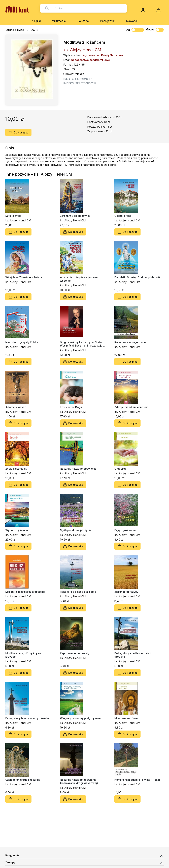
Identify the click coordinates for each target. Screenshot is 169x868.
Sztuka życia (13, 216)
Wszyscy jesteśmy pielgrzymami (81, 718)
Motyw (155, 30)
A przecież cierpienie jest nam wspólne (79, 279)
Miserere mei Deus (126, 718)
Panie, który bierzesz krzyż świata (27, 718)
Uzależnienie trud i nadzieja (23, 780)
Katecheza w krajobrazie (130, 342)
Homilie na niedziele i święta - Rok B (137, 780)
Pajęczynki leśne (125, 530)
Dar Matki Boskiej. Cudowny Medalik (137, 277)
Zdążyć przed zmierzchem (131, 407)
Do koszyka (18, 132)
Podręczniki (108, 21)
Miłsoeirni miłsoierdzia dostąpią (25, 592)
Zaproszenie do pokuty (75, 653)
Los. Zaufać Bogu (71, 407)
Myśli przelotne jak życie (76, 530)
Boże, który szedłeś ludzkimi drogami (133, 655)
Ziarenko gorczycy (126, 592)
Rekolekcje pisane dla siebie (78, 592)
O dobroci (121, 469)
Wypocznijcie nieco (18, 530)
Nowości (132, 21)
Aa (128, 30)
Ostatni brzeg (123, 216)
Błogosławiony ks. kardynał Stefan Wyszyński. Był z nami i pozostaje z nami (82, 344)
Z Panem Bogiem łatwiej (75, 216)
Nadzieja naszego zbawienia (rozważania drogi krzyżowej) (79, 781)
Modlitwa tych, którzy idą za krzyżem (23, 655)
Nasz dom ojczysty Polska (22, 342)
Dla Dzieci (83, 21)
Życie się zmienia (16, 469)
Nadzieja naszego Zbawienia (78, 469)
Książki (36, 21)
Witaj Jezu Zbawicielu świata (24, 277)
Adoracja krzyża (16, 407)
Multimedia (59, 21)
